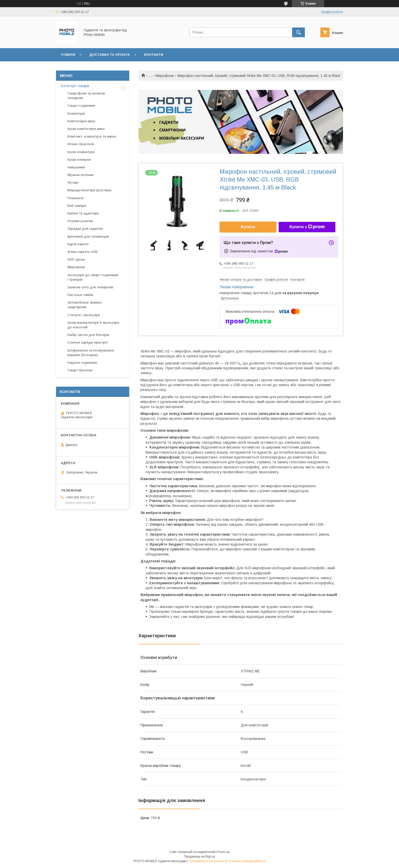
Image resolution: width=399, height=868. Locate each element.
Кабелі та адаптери (83, 213)
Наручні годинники (82, 363)
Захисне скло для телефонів (90, 287)
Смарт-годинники (81, 106)
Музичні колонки (80, 175)
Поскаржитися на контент (206, 861)
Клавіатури (76, 113)
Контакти (154, 55)
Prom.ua (224, 852)
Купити (248, 227)
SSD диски (76, 259)
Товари (68, 55)
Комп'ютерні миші (81, 121)
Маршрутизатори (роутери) (89, 190)
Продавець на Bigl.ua (199, 857)
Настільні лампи (80, 295)
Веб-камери (77, 206)
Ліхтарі (73, 182)
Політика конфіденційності (246, 861)
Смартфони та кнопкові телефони (86, 96)
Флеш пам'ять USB (83, 252)
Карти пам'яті (78, 244)
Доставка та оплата (110, 55)
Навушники (76, 167)
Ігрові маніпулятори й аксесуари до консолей (93, 325)
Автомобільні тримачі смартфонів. (85, 305)
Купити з (307, 227)
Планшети (75, 198)
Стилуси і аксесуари (84, 315)
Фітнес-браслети (81, 144)
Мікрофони (165, 76)
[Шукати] (298, 32)
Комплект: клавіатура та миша (92, 136)
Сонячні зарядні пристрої (88, 342)
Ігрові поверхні (79, 160)
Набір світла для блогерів (88, 335)
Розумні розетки (80, 221)
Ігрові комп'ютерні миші (86, 129)
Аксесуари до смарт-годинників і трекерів (93, 277)
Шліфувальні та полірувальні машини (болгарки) (91, 353)
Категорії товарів (75, 86)
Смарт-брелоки (80, 370)
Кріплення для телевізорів (88, 236)
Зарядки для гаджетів (85, 229)
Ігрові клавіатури (81, 152)
